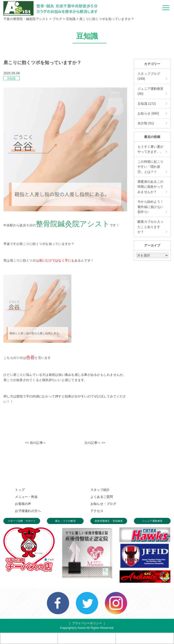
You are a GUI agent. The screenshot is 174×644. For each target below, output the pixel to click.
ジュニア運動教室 (152, 521)
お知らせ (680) (148, 113)
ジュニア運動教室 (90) (150, 91)
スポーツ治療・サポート (22, 521)
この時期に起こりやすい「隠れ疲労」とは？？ (150, 167)
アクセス (97, 511)
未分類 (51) (146, 123)
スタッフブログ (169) (149, 76)
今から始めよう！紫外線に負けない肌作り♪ (150, 207)
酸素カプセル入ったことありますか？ (150, 227)
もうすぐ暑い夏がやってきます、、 (150, 149)
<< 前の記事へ (36, 443)
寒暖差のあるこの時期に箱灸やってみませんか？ (150, 187)
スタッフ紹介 (100, 490)
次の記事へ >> (95, 443)
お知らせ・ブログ (103, 504)
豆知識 (11, 78)
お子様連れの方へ (28, 511)
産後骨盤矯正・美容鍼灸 (109, 521)
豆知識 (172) (147, 104)
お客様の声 (23, 504)
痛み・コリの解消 (65, 521)
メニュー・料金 (26, 497)
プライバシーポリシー (87, 623)
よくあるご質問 (102, 497)
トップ (20, 490)
